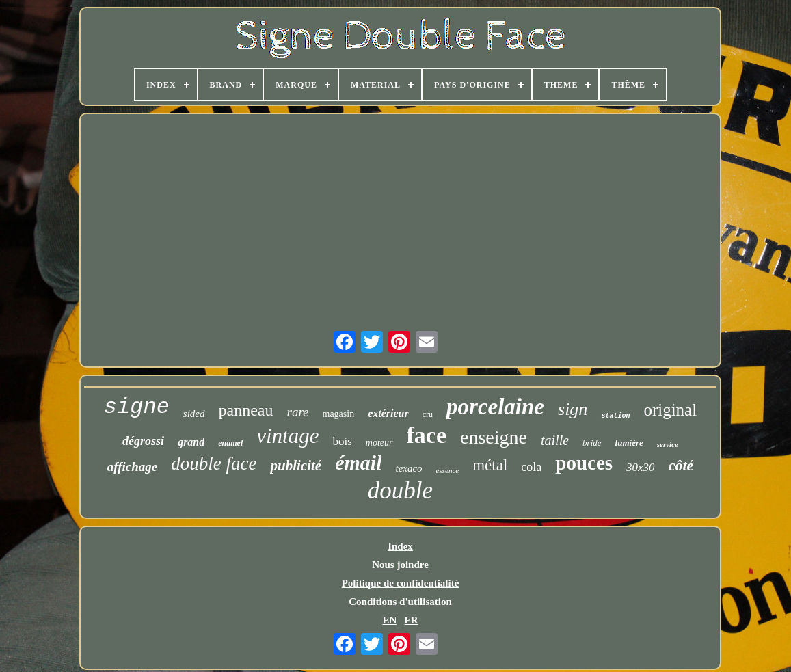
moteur (379, 443)
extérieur (388, 413)
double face (214, 463)
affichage (133, 467)
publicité (296, 466)
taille (555, 440)
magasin (339, 414)
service (668, 444)
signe (137, 407)
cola (531, 467)
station (615, 416)
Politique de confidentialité (401, 583)
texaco (408, 468)
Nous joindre (400, 565)
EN (389, 620)
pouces (584, 463)
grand (191, 442)
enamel (230, 443)
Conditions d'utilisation (400, 602)
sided (194, 414)
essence (448, 470)
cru (428, 414)
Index (400, 546)
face (427, 435)
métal (490, 465)
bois (343, 441)
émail (358, 462)
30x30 (641, 467)
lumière (629, 443)
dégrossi (143, 441)
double (400, 490)
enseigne (494, 437)
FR (412, 620)
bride (592, 443)
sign (573, 409)
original (670, 410)
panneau (246, 410)
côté (681, 465)
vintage (287, 436)
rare (297, 412)
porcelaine (495, 407)
